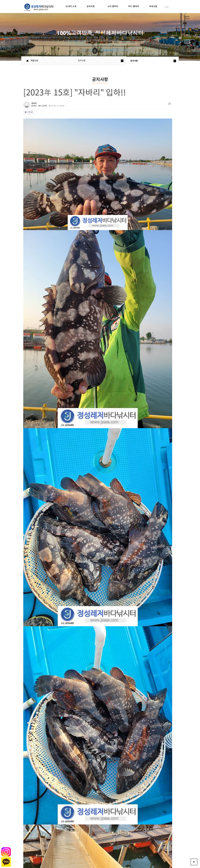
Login (167, 7)
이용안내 (66, 846)
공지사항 (91, 6)
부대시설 (153, 6)
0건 (34, 106)
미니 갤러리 (134, 6)
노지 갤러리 (113, 6)
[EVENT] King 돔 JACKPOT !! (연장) (73, 781)
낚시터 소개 (71, 6)
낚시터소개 (42, 846)
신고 (29, 112)
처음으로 (34, 61)
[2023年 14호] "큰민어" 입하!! (70, 789)
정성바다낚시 (40, 7)
